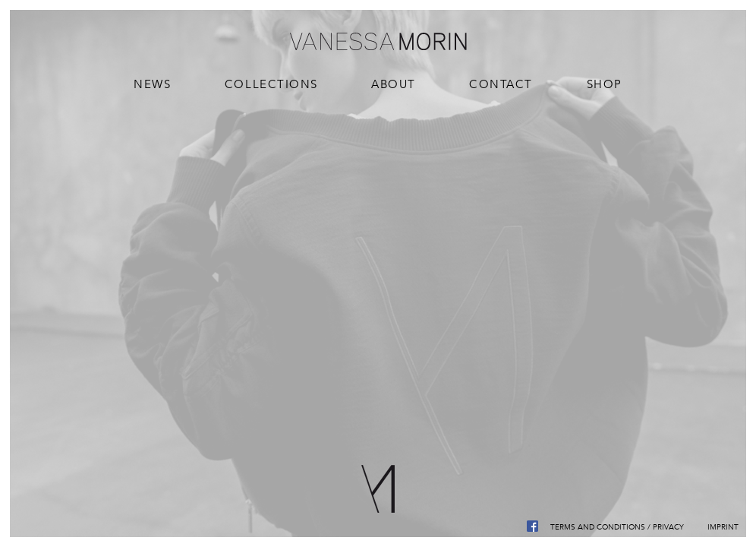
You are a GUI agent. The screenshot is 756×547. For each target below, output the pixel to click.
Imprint (723, 527)
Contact (501, 84)
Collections (271, 84)
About (394, 84)
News (152, 84)
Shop (605, 84)
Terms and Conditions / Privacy (617, 527)
